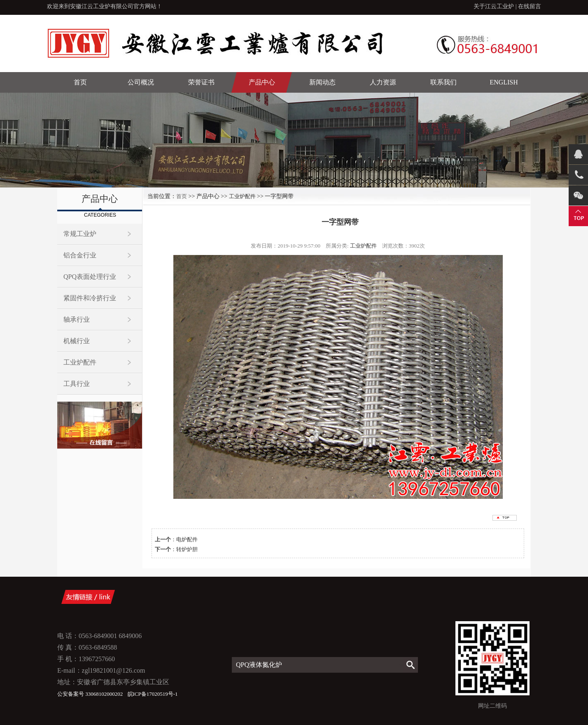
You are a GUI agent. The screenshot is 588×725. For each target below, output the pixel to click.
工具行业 (77, 384)
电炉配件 (187, 539)
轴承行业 (77, 319)
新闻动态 (322, 82)
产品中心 (262, 82)
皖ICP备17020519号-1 (153, 694)
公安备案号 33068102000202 (91, 694)
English (504, 82)
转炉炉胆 (187, 549)
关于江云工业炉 (494, 6)
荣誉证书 (201, 82)
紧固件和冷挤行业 (90, 298)
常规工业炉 (80, 234)
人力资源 (383, 82)
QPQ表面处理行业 (90, 277)
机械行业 (77, 341)
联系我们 (443, 82)
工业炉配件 (80, 362)
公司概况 (141, 82)
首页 (80, 82)
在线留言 (530, 6)
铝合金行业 (80, 255)
